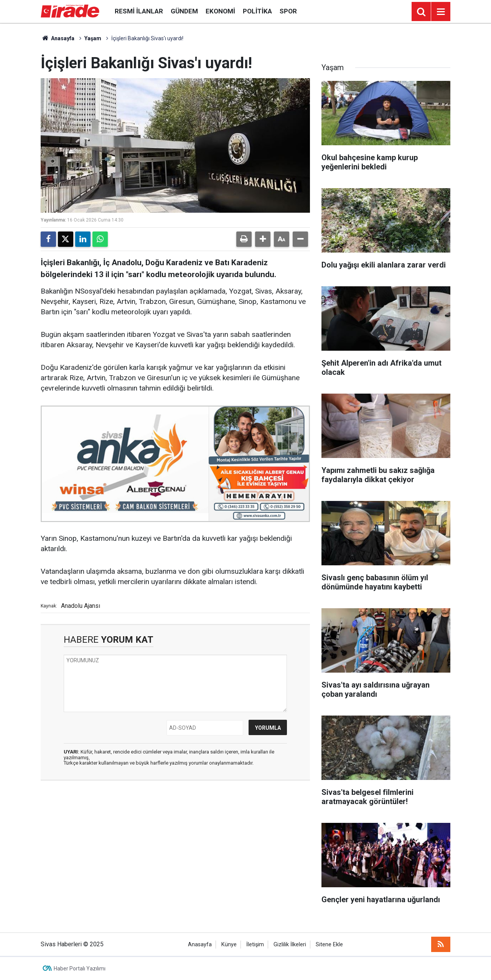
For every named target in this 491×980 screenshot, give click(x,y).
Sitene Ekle (329, 945)
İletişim (255, 945)
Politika (257, 11)
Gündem (184, 11)
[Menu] (441, 12)
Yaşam (93, 38)
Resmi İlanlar (139, 11)
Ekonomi (220, 11)
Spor (288, 11)
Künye (229, 945)
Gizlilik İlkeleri (290, 945)
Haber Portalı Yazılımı (80, 969)
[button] (263, 239)
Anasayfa (58, 38)
